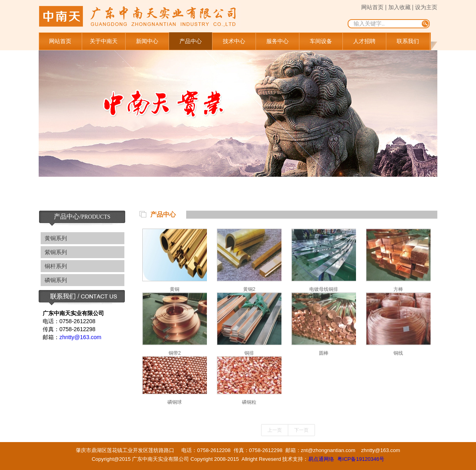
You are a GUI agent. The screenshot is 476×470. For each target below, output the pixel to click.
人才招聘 (364, 41)
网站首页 (60, 41)
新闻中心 (147, 41)
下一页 (301, 430)
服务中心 (277, 41)
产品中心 (191, 41)
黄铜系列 (56, 238)
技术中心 (234, 41)
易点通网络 (321, 459)
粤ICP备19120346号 (361, 459)
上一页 (275, 430)
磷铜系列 (56, 280)
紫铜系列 (56, 252)
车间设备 (321, 41)
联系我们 (408, 41)
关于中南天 (104, 41)
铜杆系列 (56, 266)
